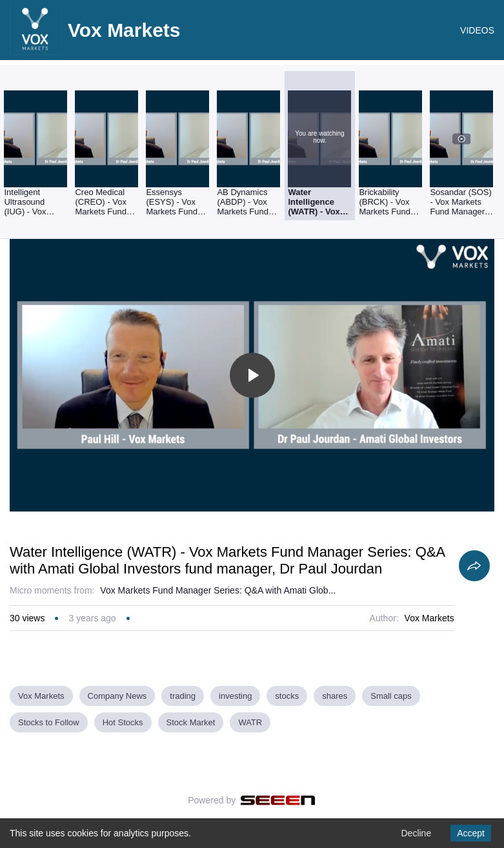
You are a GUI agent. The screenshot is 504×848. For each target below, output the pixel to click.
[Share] (474, 566)
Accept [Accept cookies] (471, 833)
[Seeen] (278, 800)
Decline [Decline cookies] (416, 833)
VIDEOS (477, 30)
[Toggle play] (252, 375)
